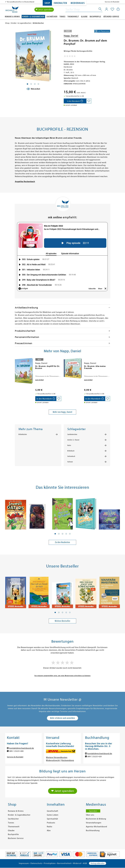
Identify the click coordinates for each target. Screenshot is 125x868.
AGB (85, 863)
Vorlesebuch (71, 456)
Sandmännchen (72, 434)
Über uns (90, 815)
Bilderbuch (71, 451)
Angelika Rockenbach (25, 182)
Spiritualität (52, 819)
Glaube (84, 17)
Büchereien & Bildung (96, 819)
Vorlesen (70, 462)
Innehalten (60, 3)
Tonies (62, 17)
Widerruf (77, 863)
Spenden (93, 811)
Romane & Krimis (12, 17)
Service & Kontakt (112, 2)
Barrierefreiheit (64, 863)
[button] (55, 534)
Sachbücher (52, 17)
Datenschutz (36, 863)
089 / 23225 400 (16, 751)
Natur (69, 445)
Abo (49, 830)
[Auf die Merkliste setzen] (89, 101)
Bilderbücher (23, 434)
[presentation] (16, 367)
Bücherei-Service (111, 17)
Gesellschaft (52, 811)
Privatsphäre (50, 863)
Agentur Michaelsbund (96, 827)
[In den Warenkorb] (75, 101)
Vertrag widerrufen (98, 863)
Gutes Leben (53, 815)
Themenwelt (73, 17)
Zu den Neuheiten (62, 542)
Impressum (24, 863)
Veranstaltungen (94, 823)
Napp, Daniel (71, 36)
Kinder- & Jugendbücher (33, 17)
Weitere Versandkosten (57, 757)
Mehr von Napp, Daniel (62, 412)
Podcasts (51, 823)
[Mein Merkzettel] (112, 9)
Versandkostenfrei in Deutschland (21, 2)
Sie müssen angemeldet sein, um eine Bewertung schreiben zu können (62, 676)
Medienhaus (78, 3)
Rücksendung (68, 760)
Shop (47, 3)
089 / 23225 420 (95, 756)
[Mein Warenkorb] (118, 9)
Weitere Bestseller (62, 621)
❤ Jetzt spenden (44, 10)
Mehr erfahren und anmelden (62, 718)
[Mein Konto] (107, 9)
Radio (50, 827)
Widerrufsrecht (53, 760)
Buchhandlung (93, 830)
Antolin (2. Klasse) (73, 440)
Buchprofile (95, 17)
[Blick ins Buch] (33, 89)
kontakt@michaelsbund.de (22, 748)
